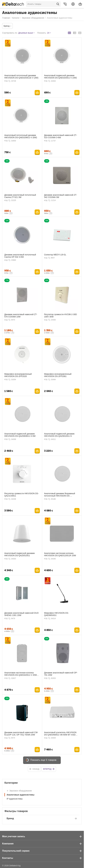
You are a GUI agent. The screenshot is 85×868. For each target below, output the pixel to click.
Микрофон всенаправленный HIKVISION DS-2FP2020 (18, 375)
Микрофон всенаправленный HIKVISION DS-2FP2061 (58, 375)
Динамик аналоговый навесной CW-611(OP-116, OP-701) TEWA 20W (21, 734)
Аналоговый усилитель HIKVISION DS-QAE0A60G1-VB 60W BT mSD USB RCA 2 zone (60, 734)
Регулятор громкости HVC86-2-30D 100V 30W (61, 316)
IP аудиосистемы (15, 799)
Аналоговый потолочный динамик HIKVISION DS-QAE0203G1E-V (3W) (21, 77)
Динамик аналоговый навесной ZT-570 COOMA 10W (21, 316)
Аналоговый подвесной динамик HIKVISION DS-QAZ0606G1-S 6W (20, 435)
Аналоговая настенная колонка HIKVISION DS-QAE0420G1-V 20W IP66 (21, 674)
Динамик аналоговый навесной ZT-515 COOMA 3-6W (61, 136)
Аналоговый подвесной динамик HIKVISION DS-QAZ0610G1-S (59, 435)
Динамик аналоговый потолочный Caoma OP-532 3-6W (20, 256)
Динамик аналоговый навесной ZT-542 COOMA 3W (61, 196)
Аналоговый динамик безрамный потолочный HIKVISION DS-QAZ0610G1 (60, 495)
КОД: (6, 81)
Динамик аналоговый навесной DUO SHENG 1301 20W (21, 614)
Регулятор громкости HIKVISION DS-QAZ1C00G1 (22, 495)
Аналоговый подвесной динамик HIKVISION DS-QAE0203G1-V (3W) (60, 77)
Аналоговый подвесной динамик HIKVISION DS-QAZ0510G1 (19, 554)
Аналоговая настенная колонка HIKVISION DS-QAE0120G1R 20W (60, 554)
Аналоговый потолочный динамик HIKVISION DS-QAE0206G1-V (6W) (21, 136)
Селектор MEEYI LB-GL (55, 255)
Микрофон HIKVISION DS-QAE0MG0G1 (56, 614)
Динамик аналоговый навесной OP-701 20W (61, 674)
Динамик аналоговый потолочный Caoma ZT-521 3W (20, 196)
